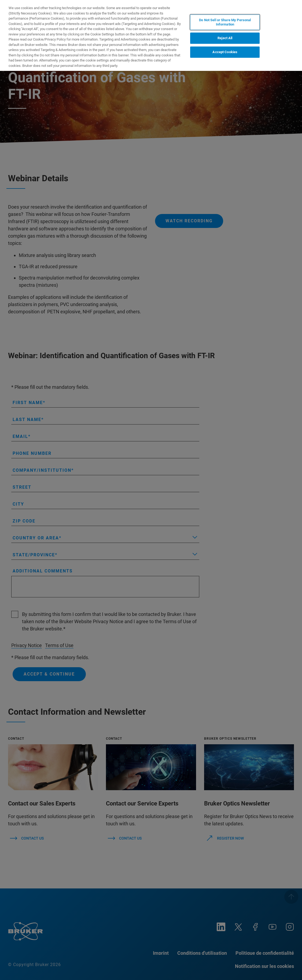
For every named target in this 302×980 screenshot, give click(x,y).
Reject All (225, 38)
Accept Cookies (225, 52)
